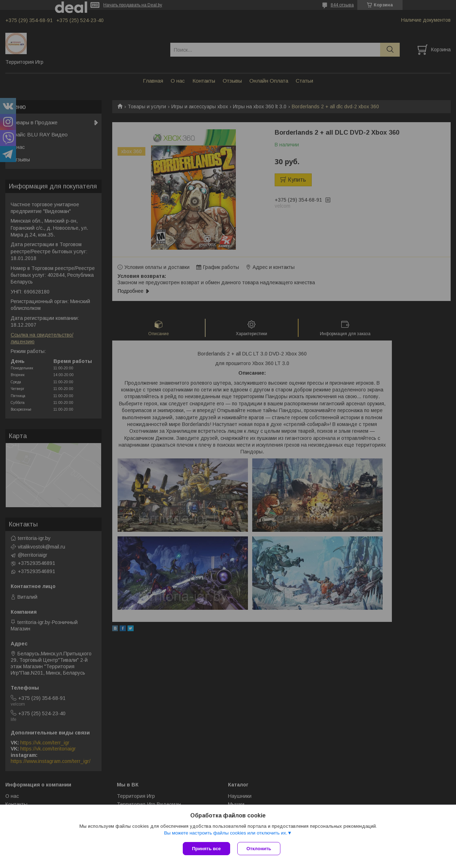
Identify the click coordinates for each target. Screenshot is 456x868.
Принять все (206, 849)
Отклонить (259, 849)
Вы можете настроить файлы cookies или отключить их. (226, 833)
